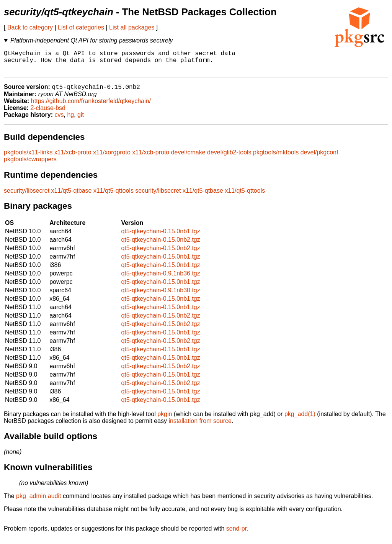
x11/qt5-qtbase (72, 196)
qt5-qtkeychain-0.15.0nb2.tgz (160, 245)
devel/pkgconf (319, 158)
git (81, 120)
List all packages (132, 27)
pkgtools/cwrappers (30, 165)
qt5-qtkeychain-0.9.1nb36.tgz (160, 279)
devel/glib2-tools (229, 158)
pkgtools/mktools (276, 158)
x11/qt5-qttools (114, 196)
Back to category (30, 27)
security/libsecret (27, 196)
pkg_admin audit (38, 502)
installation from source (200, 427)
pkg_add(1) (300, 420)
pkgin (165, 420)
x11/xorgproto (112, 158)
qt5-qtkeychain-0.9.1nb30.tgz (160, 296)
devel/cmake (188, 158)
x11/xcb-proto (73, 158)
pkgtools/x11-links (28, 158)
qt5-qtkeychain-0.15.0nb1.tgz (160, 237)
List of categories (81, 27)
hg (70, 120)
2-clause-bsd (48, 114)
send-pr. (237, 534)
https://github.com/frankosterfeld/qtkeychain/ (91, 107)
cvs (59, 120)
